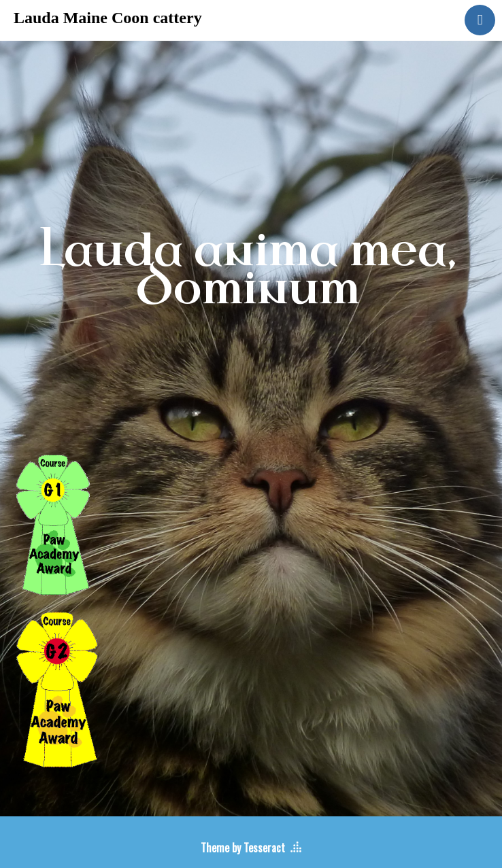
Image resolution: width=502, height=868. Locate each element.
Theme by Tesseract (243, 848)
